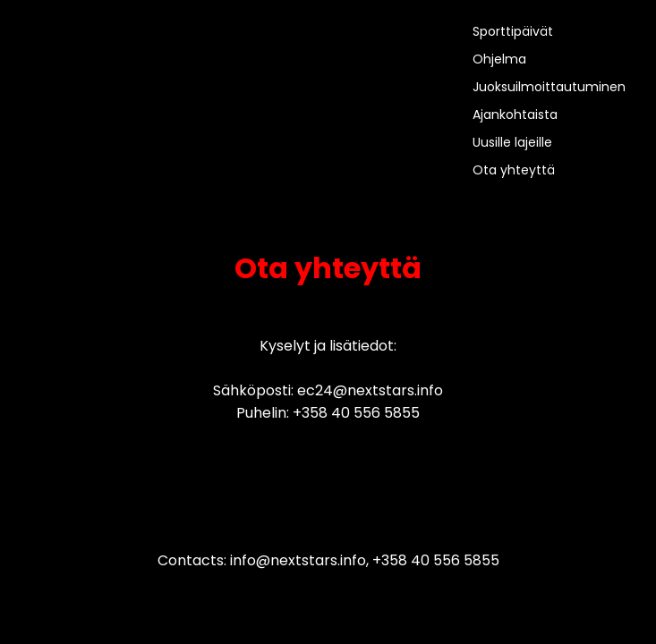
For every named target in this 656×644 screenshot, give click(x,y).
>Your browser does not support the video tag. (85, 95)
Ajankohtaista (515, 114)
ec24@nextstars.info (370, 390)
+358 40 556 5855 (356, 413)
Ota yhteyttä (514, 170)
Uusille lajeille (512, 142)
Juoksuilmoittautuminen (549, 87)
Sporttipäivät (513, 31)
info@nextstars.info (298, 560)
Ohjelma (499, 59)
